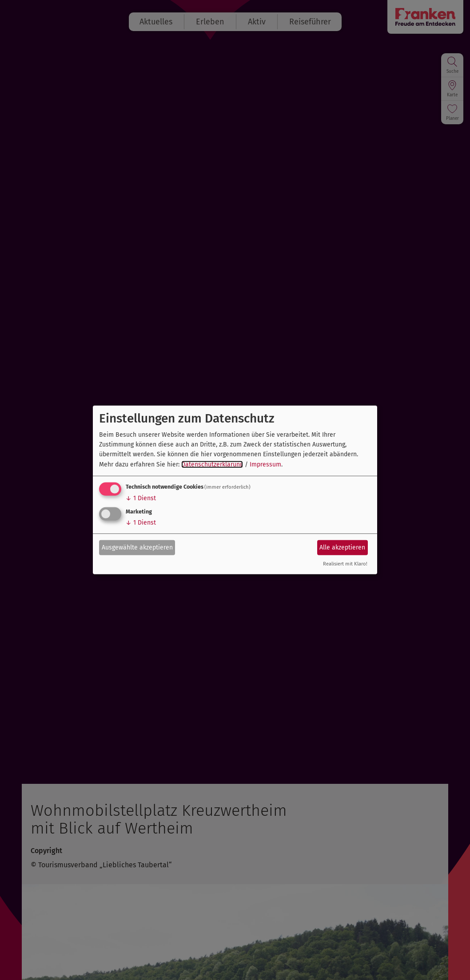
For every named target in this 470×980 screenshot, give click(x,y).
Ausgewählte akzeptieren (137, 547)
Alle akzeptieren (342, 547)
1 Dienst (141, 498)
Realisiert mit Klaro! (345, 564)
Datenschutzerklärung (212, 464)
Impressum (265, 464)
